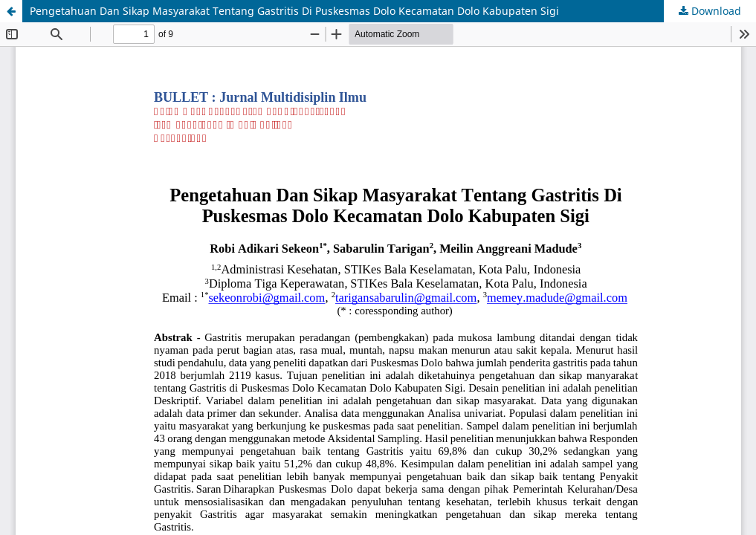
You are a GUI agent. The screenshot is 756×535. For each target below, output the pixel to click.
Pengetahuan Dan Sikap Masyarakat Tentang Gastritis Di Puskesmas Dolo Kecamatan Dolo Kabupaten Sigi (294, 11)
